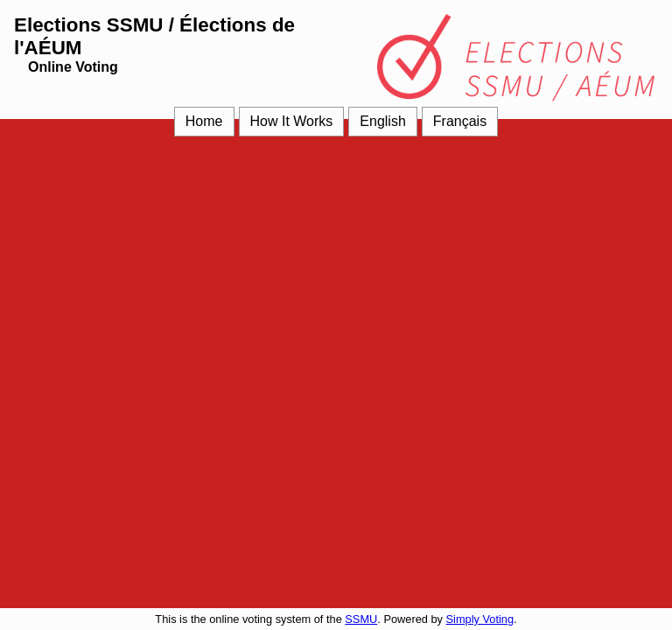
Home (204, 121)
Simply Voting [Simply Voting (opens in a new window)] (480, 619)
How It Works (292, 121)
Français (460, 121)
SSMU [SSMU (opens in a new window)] (361, 619)
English (382, 121)
